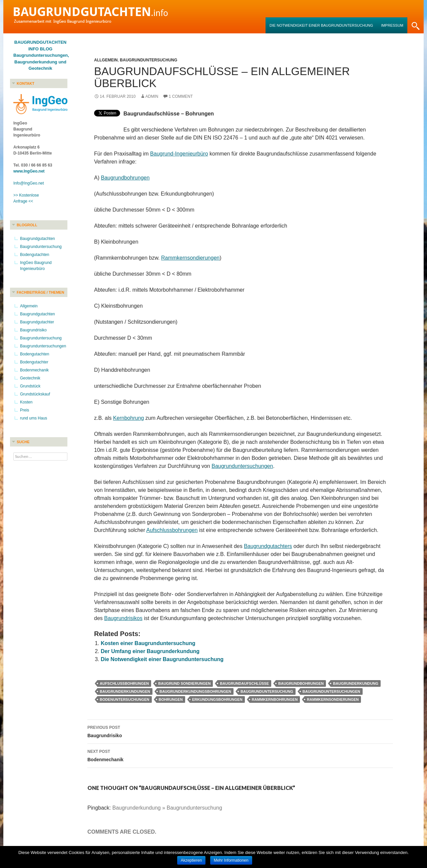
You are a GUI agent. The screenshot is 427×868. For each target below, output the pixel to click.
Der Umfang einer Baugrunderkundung (150, 651)
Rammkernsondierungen (190, 258)
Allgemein (106, 60)
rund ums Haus (34, 418)
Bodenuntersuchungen (125, 699)
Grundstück (30, 386)
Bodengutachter (34, 362)
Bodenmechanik (240, 755)
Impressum (392, 25)
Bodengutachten (35, 255)
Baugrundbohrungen (125, 178)
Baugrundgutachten (38, 239)
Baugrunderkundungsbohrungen (195, 691)
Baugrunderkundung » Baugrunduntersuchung (167, 808)
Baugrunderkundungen (125, 691)
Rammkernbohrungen (275, 699)
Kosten (26, 402)
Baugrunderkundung (356, 683)
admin (152, 96)
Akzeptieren (191, 860)
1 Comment (181, 96)
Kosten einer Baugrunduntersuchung (148, 643)
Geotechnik (30, 378)
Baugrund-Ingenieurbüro (179, 154)
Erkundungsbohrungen (217, 699)
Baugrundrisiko (240, 731)
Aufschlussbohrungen (172, 530)
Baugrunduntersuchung (148, 60)
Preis (25, 410)
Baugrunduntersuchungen (242, 466)
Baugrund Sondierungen (184, 683)
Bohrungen (171, 699)
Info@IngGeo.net (29, 183)
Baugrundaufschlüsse (244, 683)
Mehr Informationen (231, 860)
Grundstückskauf (35, 394)
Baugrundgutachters (268, 546)
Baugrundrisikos (123, 618)
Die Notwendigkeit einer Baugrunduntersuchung (321, 25)
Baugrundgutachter (37, 322)
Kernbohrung (129, 418)
